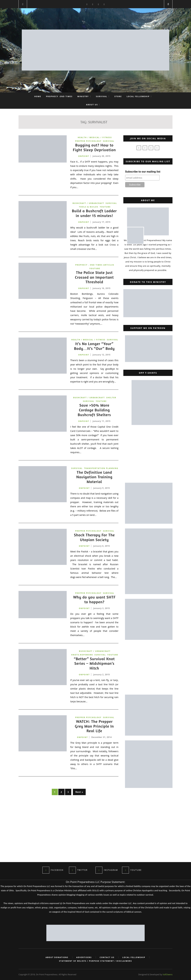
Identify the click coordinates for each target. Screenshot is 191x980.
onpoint (84, 156)
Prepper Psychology (88, 141)
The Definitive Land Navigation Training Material (94, 477)
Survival (101, 96)
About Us (92, 105)
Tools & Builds (89, 207)
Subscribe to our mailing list (143, 172)
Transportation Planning (101, 468)
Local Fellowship (138, 96)
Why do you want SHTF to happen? (94, 600)
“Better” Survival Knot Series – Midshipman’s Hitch (94, 664)
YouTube (105, 207)
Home (38, 96)
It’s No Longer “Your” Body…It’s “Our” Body (94, 346)
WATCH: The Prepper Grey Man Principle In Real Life (94, 726)
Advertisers (84, 957)
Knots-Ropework (82, 655)
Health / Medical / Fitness (95, 137)
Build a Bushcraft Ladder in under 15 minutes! (94, 213)
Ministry (83, 96)
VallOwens (168, 975)
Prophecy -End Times (59, 96)
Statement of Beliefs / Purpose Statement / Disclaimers (96, 961)
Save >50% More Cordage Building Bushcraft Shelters (94, 410)
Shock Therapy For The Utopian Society (94, 537)
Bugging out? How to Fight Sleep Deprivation (94, 148)
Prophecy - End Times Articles (95, 265)
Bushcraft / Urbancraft (88, 203)
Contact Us (107, 957)
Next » (79, 792)
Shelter (111, 397)
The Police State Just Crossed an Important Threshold (94, 277)
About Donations (57, 957)
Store (118, 96)
